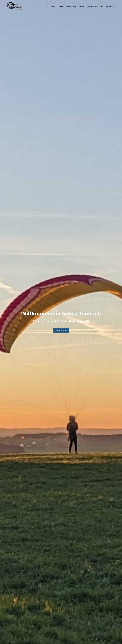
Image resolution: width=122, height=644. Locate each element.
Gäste (75, 7)
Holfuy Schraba (61, 330)
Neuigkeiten (51, 7)
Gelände (61, 7)
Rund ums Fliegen (92, 7)
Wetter (68, 7)
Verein (82, 7)
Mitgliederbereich (108, 7)
